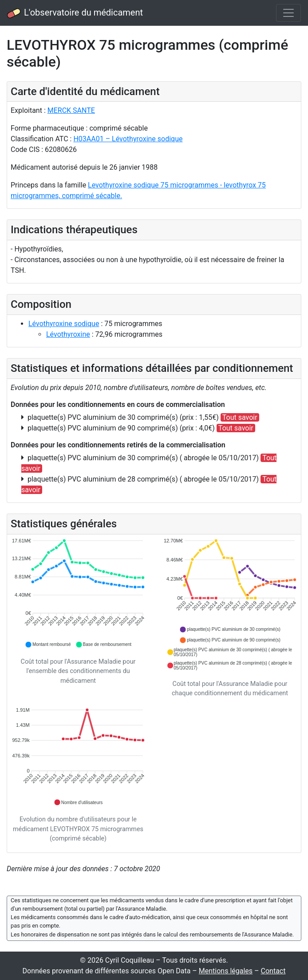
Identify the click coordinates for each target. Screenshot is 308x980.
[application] (78, 593)
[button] (48, 645)
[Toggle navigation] (288, 13)
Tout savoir (240, 417)
